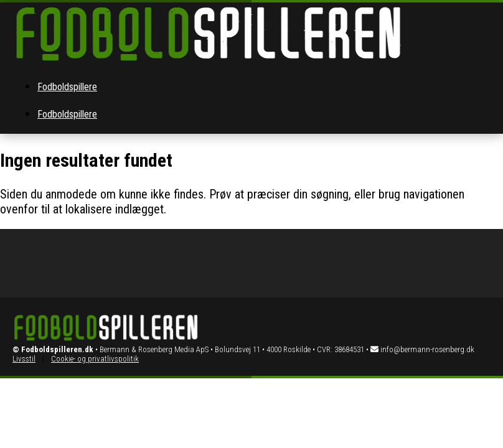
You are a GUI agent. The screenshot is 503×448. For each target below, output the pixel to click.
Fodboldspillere (67, 87)
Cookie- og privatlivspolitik (95, 359)
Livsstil (24, 359)
